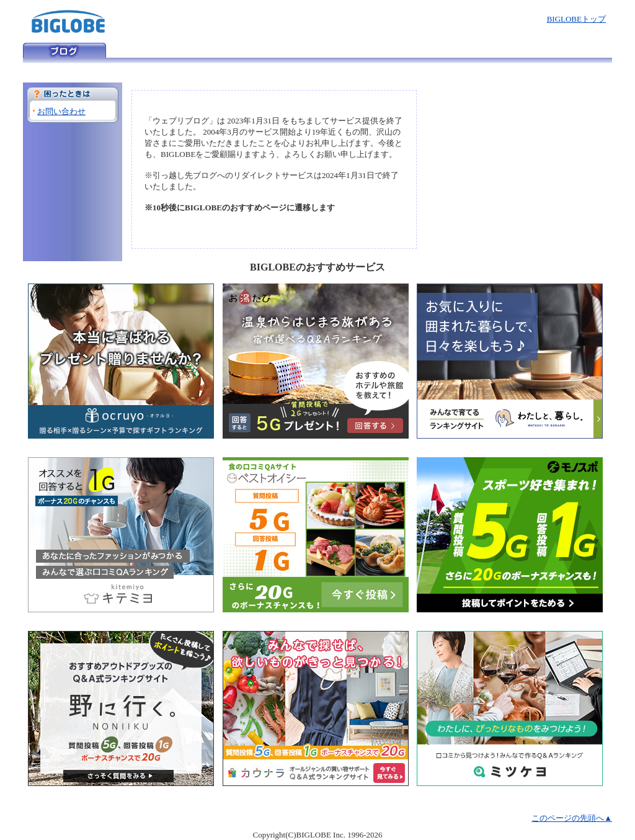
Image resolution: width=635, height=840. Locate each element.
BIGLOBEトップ (576, 19)
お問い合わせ (61, 111)
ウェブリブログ (64, 50)
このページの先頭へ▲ (572, 818)
